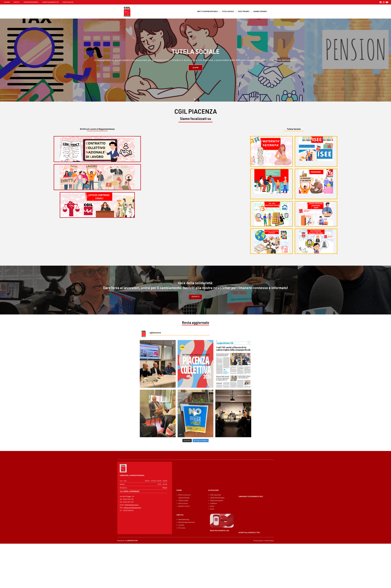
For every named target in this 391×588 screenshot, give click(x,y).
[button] (194, 99)
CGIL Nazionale (216, 485)
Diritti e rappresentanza (207, 12)
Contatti (181, 515)
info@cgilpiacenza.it (132, 499)
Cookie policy (269, 541)
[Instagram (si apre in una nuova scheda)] (384, 2)
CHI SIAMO (7, 2)
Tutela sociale (228, 12)
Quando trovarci (184, 496)
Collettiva (214, 493)
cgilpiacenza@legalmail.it (132, 502)
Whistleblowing (184, 509)
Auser (212, 496)
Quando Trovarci (260, 12)
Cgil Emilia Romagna (217, 488)
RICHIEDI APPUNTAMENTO (31, 2)
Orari (130, 486)
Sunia (212, 499)
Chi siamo (182, 518)
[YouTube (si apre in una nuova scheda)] (387, 2)
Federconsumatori (217, 491)
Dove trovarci (244, 12)
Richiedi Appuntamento (187, 512)
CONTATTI (17, 2)
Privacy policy (258, 541)
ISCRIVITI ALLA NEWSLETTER (50, 2)
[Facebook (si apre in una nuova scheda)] (381, 2)
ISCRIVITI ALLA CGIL (68, 2)
